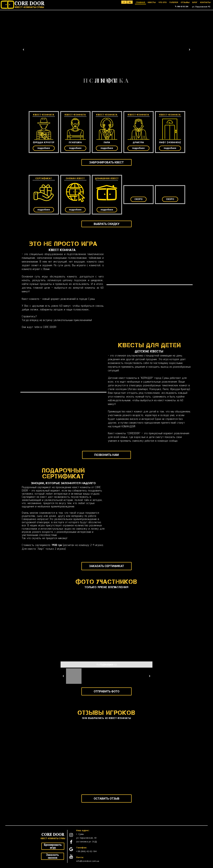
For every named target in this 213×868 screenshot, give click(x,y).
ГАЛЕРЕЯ (174, 2)
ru (130, 2)
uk (124, 2)
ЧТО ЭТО (163, 2)
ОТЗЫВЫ (185, 2)
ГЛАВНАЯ (140, 2)
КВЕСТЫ (152, 2)
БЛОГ (195, 2)
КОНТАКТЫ (205, 2)
